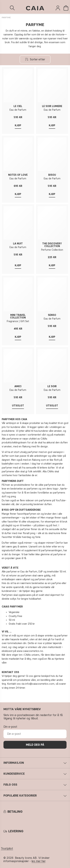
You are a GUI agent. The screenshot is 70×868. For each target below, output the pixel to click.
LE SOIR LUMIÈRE (52, 106)
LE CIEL (18, 106)
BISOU (52, 175)
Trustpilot (7, 848)
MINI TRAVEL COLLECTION (18, 316)
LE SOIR (52, 386)
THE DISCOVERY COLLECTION (52, 245)
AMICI (18, 386)
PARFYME (6, 17)
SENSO (52, 315)
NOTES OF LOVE (18, 175)
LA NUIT (18, 244)
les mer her (38, 861)
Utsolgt (18, 406)
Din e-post (10, 727)
